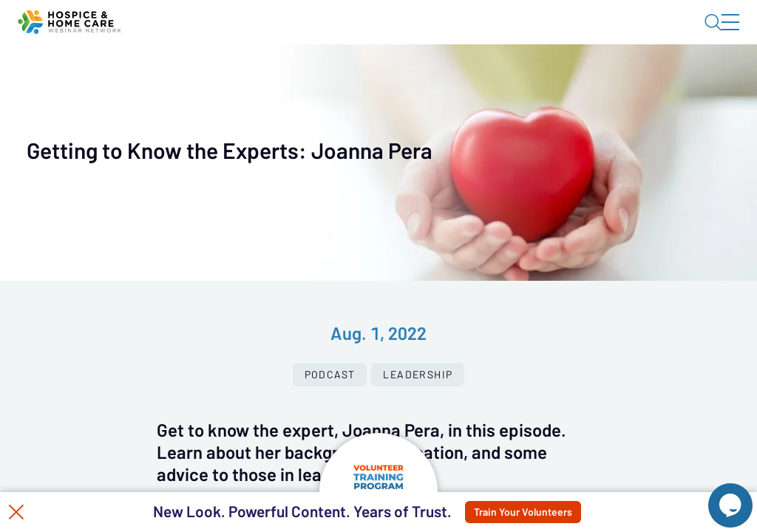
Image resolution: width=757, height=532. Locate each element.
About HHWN (611, 35)
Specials (519, 78)
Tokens (419, 78)
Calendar (344, 78)
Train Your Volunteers (536, 512)
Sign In (713, 35)
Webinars (262, 78)
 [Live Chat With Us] (717, 495)
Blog (520, 35)
